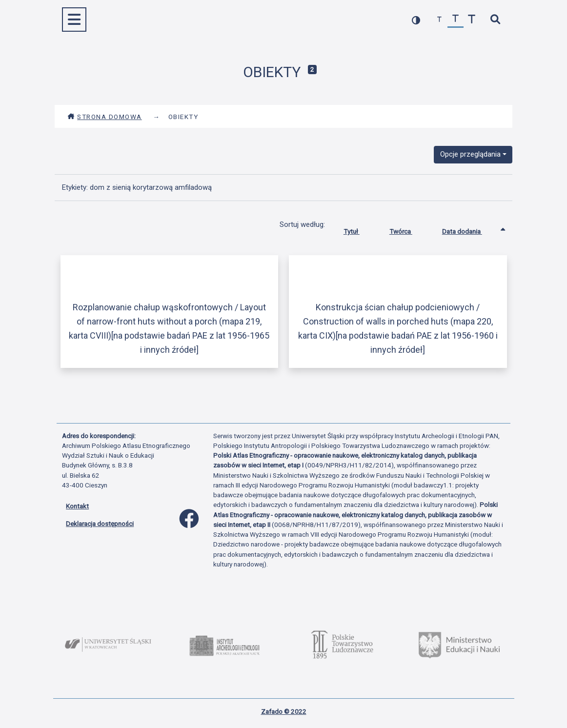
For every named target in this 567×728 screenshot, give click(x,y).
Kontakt (77, 506)
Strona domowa (105, 117)
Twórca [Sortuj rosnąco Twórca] (408, 229)
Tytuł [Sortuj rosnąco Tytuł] (359, 229)
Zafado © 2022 (284, 711)
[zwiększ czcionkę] (472, 20)
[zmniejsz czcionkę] (439, 20)
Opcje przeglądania (470, 154)
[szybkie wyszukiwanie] (495, 20)
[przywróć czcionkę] (456, 20)
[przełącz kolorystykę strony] (416, 20)
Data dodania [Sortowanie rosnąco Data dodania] (469, 229)
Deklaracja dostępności (100, 524)
